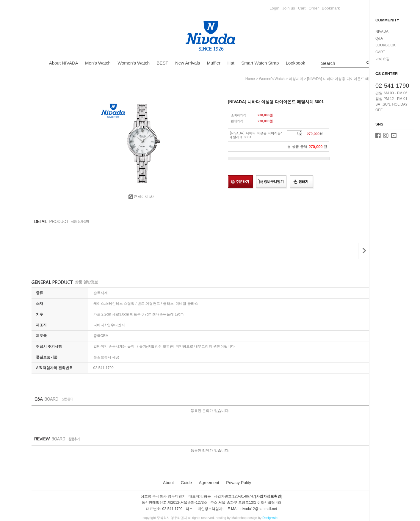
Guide (186, 483)
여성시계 (296, 79)
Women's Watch (134, 63)
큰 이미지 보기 (142, 197)
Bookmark (331, 8)
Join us (289, 8)
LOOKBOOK (385, 45)
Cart (302, 8)
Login (274, 8)
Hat (231, 63)
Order (314, 8)
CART (380, 52)
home (250, 79)
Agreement (209, 483)
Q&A (379, 38)
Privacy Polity (239, 483)
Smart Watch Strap (260, 63)
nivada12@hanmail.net (259, 509)
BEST (162, 63)
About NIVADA (64, 63)
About (169, 483)
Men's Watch (98, 63)
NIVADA (382, 32)
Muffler (214, 63)
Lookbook (296, 63)
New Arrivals (188, 63)
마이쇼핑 (383, 59)
